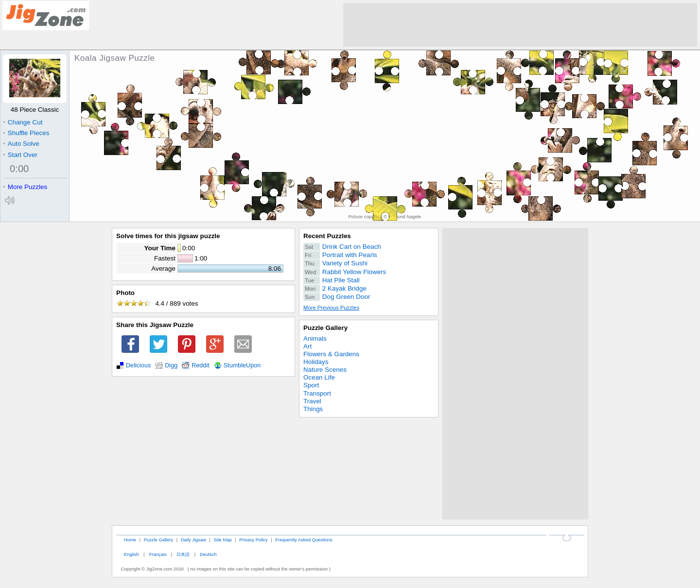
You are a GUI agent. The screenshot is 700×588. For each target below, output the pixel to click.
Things (313, 409)
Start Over (20, 155)
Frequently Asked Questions (304, 540)
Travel (312, 401)
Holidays (316, 362)
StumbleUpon (242, 365)
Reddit (201, 365)
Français (158, 554)
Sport (311, 385)
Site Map (223, 540)
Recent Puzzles (327, 236)
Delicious (138, 365)
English (131, 554)
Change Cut (23, 122)
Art (307, 346)
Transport (317, 393)
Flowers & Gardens (331, 354)
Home (130, 540)
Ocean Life (319, 377)
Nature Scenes (325, 370)
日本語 (183, 554)
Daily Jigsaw (193, 540)
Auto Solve (21, 144)
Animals (315, 338)
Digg (171, 365)
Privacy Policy (253, 540)
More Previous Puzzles (331, 308)
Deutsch (208, 554)
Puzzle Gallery (325, 328)
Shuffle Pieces (26, 133)
